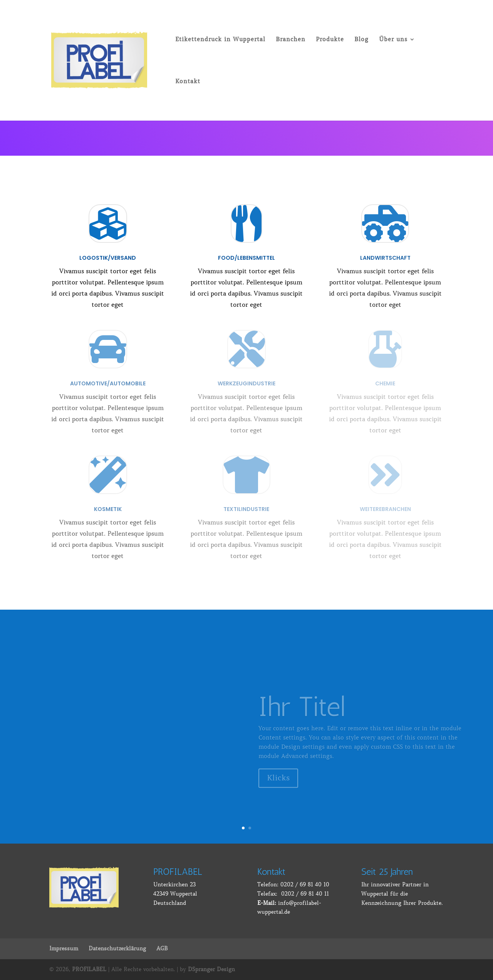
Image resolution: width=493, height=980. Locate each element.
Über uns (393, 40)
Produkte (330, 40)
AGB (162, 948)
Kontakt (188, 82)
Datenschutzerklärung (117, 948)
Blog (361, 40)
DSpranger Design (211, 969)
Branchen (291, 40)
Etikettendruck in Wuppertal (220, 40)
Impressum (64, 948)
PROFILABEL (89, 969)
